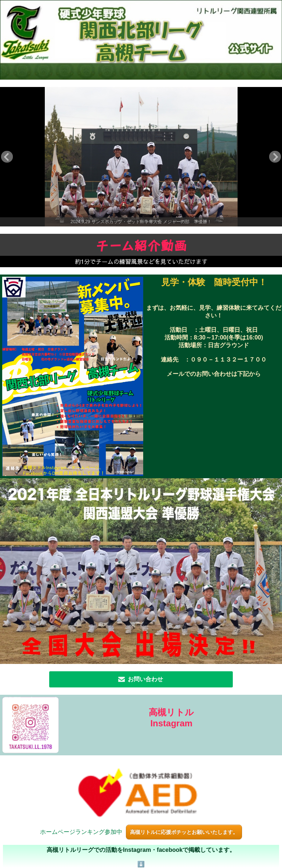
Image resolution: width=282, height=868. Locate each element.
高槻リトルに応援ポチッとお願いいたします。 (184, 832)
